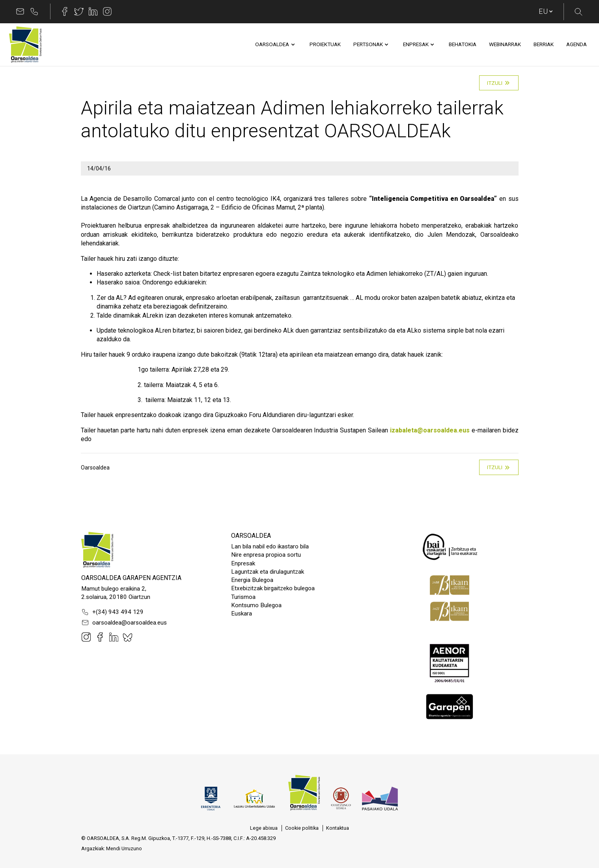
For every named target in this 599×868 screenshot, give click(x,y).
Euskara (242, 614)
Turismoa (243, 597)
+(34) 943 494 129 (112, 612)
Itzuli (499, 83)
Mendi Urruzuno (124, 848)
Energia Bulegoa (252, 580)
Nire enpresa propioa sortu (266, 555)
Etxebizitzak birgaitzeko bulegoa (273, 588)
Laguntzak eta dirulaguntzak (268, 572)
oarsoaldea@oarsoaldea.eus (124, 623)
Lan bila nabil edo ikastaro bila (270, 546)
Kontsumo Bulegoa (256, 605)
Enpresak (243, 563)
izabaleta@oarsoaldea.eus (430, 430)
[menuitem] (272, 45)
